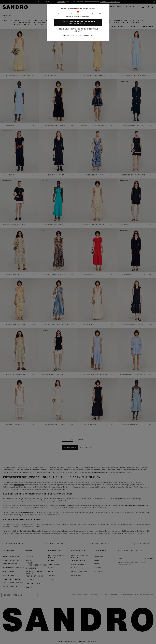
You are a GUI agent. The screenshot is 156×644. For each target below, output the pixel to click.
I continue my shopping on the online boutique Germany (78, 30)
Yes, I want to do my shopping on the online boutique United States (78, 22)
